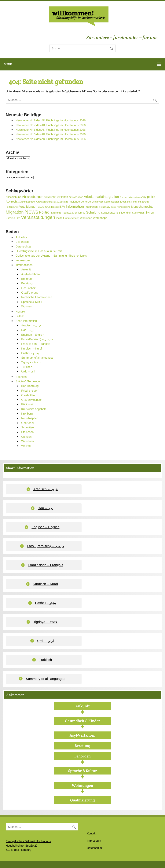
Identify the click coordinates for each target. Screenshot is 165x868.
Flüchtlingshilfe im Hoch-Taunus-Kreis (39, 251)
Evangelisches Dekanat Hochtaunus (28, 841)
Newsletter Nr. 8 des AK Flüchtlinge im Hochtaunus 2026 (51, 120)
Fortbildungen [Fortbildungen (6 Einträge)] (28, 207)
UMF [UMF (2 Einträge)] (18, 218)
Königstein (28, 404)
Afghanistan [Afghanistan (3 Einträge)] (50, 197)
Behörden (27, 279)
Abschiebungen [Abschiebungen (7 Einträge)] (33, 197)
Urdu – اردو (28, 371)
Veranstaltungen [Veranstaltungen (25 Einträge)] (38, 217)
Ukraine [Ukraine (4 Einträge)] (10, 218)
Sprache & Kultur (32, 302)
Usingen (26, 437)
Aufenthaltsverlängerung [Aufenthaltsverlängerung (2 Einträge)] (47, 202)
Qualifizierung (30, 293)
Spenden (21, 377)
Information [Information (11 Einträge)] (75, 206)
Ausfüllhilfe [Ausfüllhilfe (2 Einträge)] (63, 202)
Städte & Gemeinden (28, 381)
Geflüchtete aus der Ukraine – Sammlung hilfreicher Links (51, 256)
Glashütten (28, 395)
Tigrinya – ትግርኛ (31, 362)
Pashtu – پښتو (30, 353)
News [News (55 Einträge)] (31, 212)
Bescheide (22, 242)
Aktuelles (21, 237)
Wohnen (26, 306)
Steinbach (27, 432)
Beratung (27, 283)
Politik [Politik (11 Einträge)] (44, 212)
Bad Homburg (30, 386)
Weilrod (26, 446)
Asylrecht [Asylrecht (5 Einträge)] (12, 201)
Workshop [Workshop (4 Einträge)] (86, 218)
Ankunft (26, 269)
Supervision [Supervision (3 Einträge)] (138, 213)
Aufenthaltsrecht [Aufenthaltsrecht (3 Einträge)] (27, 202)
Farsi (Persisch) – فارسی (37, 339)
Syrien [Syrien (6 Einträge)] (150, 212)
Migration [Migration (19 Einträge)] (15, 212)
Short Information (26, 321)
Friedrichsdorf (30, 391)
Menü (8, 64)
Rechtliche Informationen (37, 297)
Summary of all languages (37, 358)
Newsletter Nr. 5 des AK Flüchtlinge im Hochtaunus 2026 (51, 134)
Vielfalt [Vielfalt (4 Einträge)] (60, 218)
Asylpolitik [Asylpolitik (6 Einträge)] (148, 197)
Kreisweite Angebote (34, 409)
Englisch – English (33, 335)
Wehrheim (28, 441)
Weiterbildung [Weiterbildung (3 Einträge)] (72, 218)
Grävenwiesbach (32, 400)
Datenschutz (23, 246)
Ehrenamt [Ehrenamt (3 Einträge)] (125, 202)
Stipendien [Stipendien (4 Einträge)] (125, 213)
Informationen (24, 265)
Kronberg (27, 414)
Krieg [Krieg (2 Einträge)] (114, 207)
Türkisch (27, 367)
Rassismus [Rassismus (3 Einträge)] (55, 213)
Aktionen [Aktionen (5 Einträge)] (62, 197)
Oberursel (27, 423)
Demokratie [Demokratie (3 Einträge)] (98, 202)
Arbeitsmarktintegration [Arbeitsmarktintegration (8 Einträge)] (101, 197)
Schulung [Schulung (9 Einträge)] (93, 212)
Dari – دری (28, 330)
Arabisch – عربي (31, 325)
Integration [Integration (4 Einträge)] (91, 207)
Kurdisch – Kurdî (32, 348)
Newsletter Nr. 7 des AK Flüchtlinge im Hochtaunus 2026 (51, 125)
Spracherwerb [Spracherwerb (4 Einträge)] (110, 213)
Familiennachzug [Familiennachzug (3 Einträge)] (140, 202)
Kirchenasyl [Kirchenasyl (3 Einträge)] (104, 207)
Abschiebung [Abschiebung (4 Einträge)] (13, 197)
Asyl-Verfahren (30, 274)
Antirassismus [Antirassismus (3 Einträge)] (76, 197)
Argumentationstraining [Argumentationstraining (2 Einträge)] (130, 197)
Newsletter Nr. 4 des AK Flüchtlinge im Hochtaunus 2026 (51, 139)
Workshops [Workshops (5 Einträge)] (100, 218)
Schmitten (27, 427)
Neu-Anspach (30, 418)
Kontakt (20, 311)
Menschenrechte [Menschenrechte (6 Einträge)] (142, 207)
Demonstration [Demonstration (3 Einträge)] (112, 202)
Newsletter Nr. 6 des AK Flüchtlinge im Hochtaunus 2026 (51, 130)
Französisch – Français (36, 344)
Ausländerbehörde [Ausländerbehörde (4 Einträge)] (80, 202)
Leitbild (20, 316)
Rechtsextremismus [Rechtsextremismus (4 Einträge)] (73, 213)
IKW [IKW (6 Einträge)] (62, 207)
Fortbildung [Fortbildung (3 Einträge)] (12, 207)
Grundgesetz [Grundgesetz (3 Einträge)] (52, 207)
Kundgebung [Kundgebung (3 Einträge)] (124, 207)
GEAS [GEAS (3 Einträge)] (41, 207)
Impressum (23, 260)
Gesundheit (28, 288)
